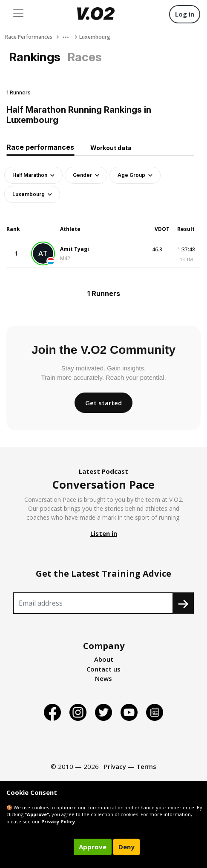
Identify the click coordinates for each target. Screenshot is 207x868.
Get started (103, 403)
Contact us (103, 669)
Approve (93, 847)
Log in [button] (185, 14)
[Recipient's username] (93, 603)
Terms (146, 766)
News (103, 678)
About (104, 659)
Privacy (115, 766)
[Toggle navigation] (18, 13)
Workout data (111, 148)
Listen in (104, 533)
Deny (126, 847)
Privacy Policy (58, 821)
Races (85, 57)
